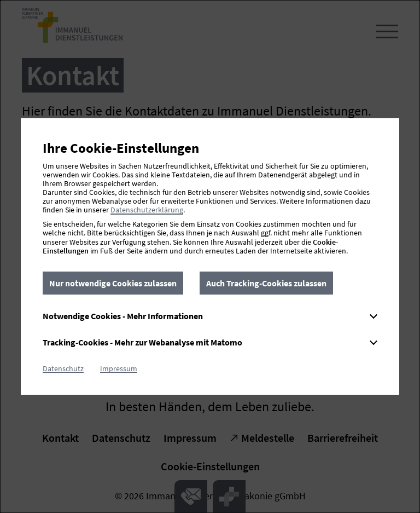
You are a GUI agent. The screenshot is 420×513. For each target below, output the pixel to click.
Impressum (119, 368)
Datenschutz (63, 368)
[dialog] (210, 256)
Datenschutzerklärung (147, 210)
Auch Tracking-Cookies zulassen (266, 283)
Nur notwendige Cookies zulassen (113, 283)
